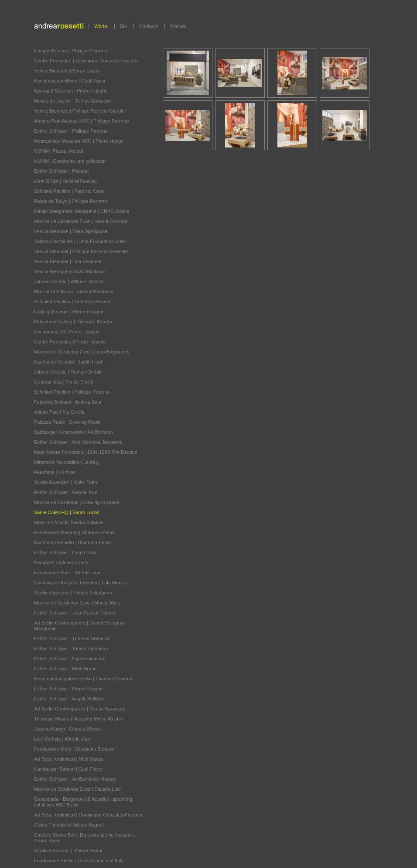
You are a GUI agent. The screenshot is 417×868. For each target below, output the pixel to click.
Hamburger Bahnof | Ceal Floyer (68, 769)
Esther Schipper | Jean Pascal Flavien (75, 613)
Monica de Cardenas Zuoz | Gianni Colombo (81, 221)
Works (101, 26)
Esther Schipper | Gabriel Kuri (66, 492)
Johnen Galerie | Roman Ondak (68, 372)
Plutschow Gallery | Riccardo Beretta (73, 322)
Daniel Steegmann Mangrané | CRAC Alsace (82, 211)
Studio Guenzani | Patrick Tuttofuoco (73, 593)
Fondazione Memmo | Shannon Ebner (75, 532)
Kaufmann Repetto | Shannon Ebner (73, 542)
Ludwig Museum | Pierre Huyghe (69, 312)
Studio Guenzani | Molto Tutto (66, 482)
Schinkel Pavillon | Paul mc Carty (69, 191)
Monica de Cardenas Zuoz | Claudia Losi (77, 789)
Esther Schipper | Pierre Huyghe (68, 689)
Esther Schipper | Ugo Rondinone (70, 659)
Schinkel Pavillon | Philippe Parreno (72, 392)
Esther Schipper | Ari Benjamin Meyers (75, 779)
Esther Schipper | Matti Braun (65, 669)
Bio (123, 26)
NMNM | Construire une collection (70, 161)
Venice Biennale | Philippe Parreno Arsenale (81, 251)
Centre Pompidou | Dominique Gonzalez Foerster (87, 61)
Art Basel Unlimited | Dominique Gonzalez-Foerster (88, 815)
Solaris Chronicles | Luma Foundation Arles (80, 241)
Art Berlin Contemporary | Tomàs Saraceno (80, 709)
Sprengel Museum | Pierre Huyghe (71, 91)
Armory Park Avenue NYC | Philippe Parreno (81, 121)
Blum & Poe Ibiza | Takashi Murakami (74, 292)
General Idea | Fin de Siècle (64, 382)
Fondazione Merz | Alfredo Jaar (67, 573)
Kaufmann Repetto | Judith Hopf (68, 362)
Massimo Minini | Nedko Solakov (69, 522)
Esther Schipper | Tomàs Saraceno (71, 648)
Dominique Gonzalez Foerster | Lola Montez (81, 583)
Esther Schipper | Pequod (61, 171)
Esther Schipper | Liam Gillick (65, 552)
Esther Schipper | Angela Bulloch (69, 699)
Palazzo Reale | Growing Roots (67, 422)
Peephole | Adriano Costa (61, 563)
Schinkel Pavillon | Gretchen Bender (72, 302)
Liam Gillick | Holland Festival (65, 181)
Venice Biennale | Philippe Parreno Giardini (80, 111)
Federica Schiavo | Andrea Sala (68, 402)
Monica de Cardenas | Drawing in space (77, 502)
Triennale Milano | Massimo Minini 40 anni (79, 719)
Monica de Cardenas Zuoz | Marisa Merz (77, 603)
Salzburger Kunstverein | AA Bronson (73, 432)
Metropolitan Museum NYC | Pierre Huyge (79, 141)
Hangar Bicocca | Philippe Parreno (71, 51)
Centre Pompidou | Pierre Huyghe (70, 342)
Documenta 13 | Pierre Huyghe (67, 332)
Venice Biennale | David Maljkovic (70, 271)
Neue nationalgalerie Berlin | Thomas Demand (83, 679)
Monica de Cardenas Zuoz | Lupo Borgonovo (82, 352)
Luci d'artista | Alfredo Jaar (62, 739)
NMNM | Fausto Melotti (58, 151)
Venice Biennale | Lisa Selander (68, 261)
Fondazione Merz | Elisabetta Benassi (74, 749)
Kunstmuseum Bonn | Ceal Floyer (70, 81)
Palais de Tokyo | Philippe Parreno (70, 201)
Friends (178, 26)
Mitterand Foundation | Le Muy (67, 462)
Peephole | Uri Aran (55, 472)
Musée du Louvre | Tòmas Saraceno (73, 101)
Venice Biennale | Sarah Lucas (67, 71)
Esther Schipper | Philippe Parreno (71, 131)
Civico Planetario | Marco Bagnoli (69, 825)
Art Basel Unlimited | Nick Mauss (69, 759)
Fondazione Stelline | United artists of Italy (79, 861)
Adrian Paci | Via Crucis (59, 412)
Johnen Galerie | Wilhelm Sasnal (69, 281)
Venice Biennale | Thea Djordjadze (71, 231)
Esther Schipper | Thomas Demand (71, 638)
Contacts (149, 26)
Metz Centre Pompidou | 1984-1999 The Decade (86, 452)
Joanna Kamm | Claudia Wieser (68, 729)
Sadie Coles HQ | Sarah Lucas (67, 512)
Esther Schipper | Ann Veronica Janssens (78, 442)
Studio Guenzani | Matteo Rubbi (68, 851)
